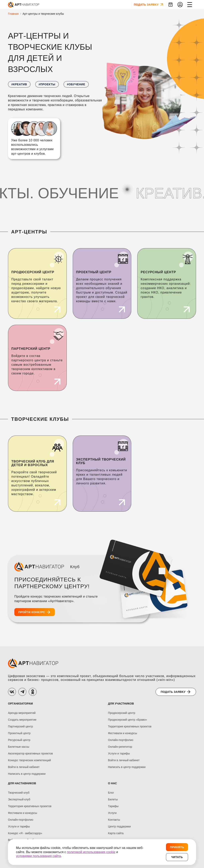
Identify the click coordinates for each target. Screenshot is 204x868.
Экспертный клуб (19, 799)
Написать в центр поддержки (27, 774)
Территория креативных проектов (130, 727)
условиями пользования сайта (38, 856)
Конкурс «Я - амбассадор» (25, 833)
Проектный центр (19, 733)
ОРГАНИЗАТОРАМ (20, 704)
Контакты (114, 820)
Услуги (112, 813)
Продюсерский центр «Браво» (127, 720)
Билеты (113, 799)
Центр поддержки (119, 827)
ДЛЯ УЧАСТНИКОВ (121, 704)
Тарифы (113, 806)
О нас (112, 783)
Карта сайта (116, 833)
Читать (177, 857)
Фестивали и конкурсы (123, 733)
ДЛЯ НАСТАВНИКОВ (22, 783)
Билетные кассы (19, 747)
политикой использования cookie (91, 852)
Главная (13, 14)
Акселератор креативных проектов (30, 754)
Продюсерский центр (122, 713)
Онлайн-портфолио (121, 740)
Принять (177, 847)
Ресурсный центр (19, 740)
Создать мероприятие (22, 720)
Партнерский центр (20, 727)
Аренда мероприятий (22, 713)
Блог (111, 793)
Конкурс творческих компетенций (29, 760)
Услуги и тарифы (119, 754)
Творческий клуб (19, 793)
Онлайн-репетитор (120, 747)
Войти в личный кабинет (24, 767)
